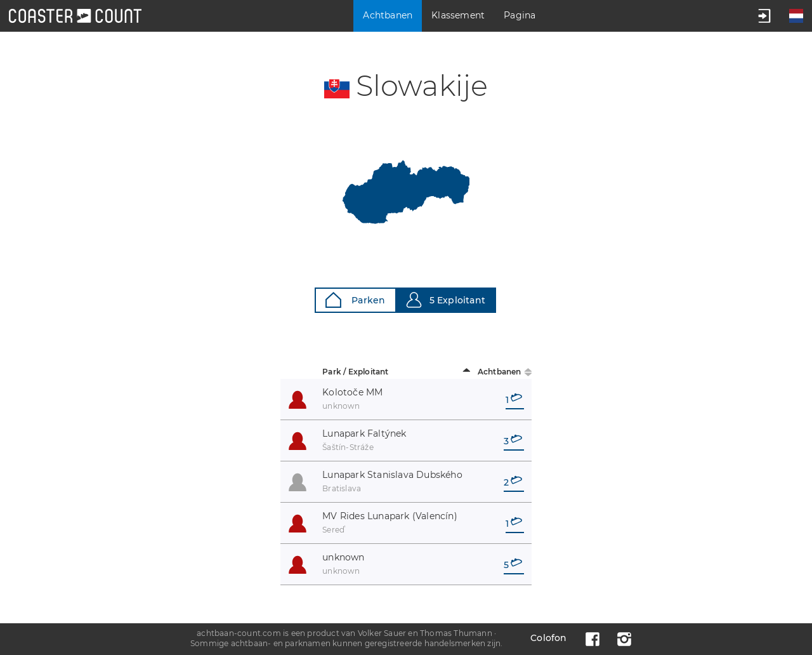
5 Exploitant (446, 300)
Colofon (548, 638)
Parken (355, 300)
